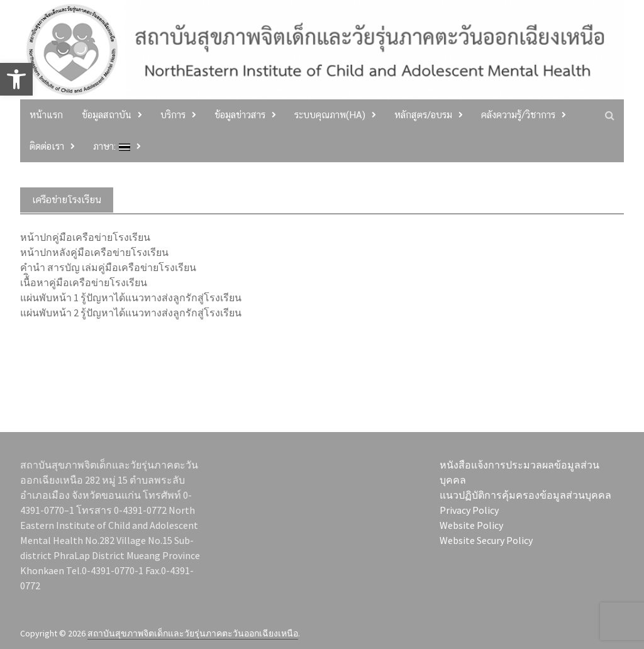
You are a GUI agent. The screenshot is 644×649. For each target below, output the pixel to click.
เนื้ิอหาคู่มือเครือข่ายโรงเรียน (84, 282)
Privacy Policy (469, 510)
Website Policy (471, 525)
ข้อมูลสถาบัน (107, 115)
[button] (16, 79)
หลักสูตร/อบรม (423, 115)
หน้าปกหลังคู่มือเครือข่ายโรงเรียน (94, 252)
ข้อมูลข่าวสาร (240, 115)
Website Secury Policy (486, 540)
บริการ (173, 115)
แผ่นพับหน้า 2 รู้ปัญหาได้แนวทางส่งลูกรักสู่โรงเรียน (131, 313)
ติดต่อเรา (47, 146)
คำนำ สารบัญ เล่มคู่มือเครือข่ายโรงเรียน (108, 267)
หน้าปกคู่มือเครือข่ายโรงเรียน (85, 237)
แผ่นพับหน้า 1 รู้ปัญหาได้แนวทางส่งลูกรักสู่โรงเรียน (131, 297)
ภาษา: (112, 146)
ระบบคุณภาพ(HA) (330, 115)
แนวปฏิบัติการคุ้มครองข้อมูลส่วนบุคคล (525, 495)
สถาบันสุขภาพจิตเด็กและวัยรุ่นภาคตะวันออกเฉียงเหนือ (193, 633)
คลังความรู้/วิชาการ (518, 115)
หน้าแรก (46, 115)
